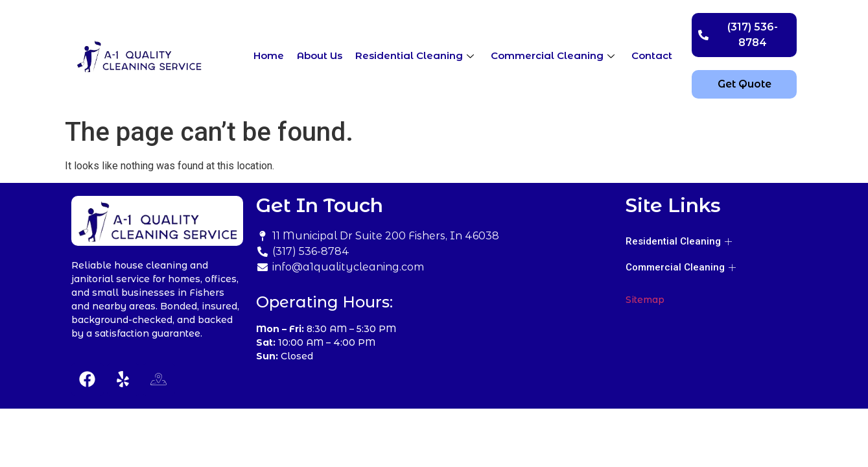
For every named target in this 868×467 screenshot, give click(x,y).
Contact (652, 55)
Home (269, 55)
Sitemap (645, 300)
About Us (320, 55)
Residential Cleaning (415, 55)
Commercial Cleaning (553, 55)
